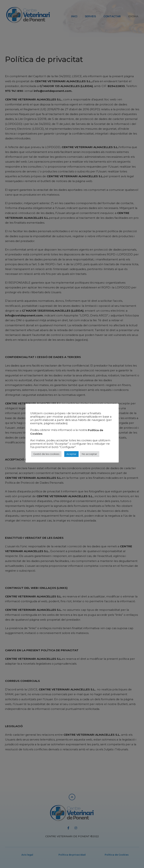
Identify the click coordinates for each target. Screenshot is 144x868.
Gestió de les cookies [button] (46, 454)
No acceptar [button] (89, 454)
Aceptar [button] (71, 454)
